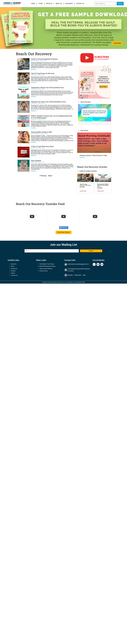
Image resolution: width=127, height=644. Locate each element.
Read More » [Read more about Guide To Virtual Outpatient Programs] (34, 69)
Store (41, 4)
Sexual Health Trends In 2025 (41, 132)
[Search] (105, 4)
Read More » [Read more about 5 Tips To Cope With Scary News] (34, 156)
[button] (2, 28)
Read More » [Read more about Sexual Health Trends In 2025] (34, 142)
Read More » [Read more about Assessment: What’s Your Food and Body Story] (34, 97)
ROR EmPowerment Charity (47, 266)
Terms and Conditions (46, 269)
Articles (49, 4)
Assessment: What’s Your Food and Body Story (47, 88)
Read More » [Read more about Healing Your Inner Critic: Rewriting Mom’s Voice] (34, 111)
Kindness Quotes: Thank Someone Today (93, 155)
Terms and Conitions (69, 282)
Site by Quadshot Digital (80, 282)
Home (33, 4)
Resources (69, 4)
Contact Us (80, 4)
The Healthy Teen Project (47, 264)
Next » (51, 176)
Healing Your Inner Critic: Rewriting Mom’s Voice (48, 102)
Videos (13, 273)
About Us (59, 4)
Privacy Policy (43, 271)
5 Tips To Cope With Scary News (42, 146)
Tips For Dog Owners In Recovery (43, 73)
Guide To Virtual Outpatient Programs (44, 59)
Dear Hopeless (36, 161)
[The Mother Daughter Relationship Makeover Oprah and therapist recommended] (95, 98)
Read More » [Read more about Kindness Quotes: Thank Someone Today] (83, 158)
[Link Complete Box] (95, 115)
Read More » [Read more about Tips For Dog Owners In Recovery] (34, 82)
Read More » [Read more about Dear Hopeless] (34, 171)
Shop (13, 266)
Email (26, 249)
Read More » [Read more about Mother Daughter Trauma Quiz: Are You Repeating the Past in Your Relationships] (34, 128)
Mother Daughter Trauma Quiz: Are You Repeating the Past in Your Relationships (52, 117)
